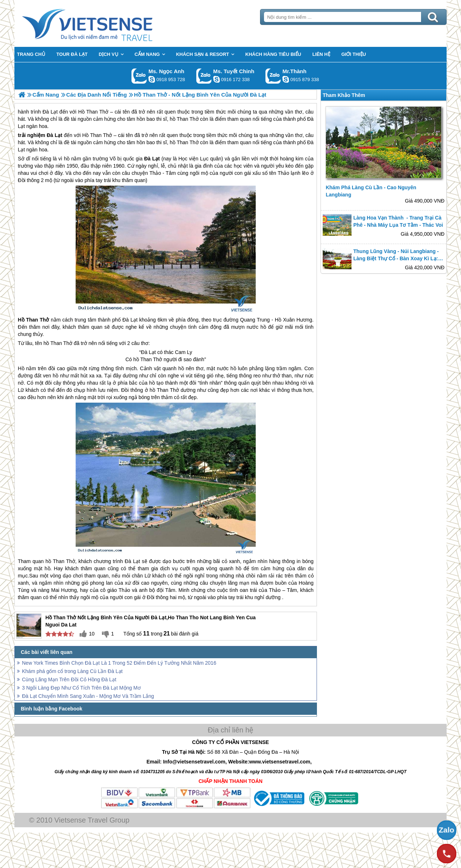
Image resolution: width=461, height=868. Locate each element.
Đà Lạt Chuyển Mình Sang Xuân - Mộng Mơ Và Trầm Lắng (88, 696)
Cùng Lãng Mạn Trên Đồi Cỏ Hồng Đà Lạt (69, 679)
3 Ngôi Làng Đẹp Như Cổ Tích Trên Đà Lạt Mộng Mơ (81, 688)
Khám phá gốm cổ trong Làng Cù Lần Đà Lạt (72, 671)
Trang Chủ (105, 23)
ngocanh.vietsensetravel (152, 79)
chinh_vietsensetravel (216, 79)
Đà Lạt (55, 135)
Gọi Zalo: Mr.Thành (273, 76)
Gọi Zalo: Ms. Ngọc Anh (139, 76)
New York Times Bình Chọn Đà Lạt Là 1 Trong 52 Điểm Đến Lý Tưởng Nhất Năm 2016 (119, 663)
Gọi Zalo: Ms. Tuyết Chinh (204, 76)
